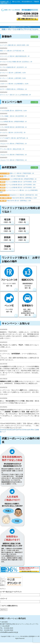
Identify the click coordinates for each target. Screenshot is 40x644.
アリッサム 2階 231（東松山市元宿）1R (12, 149)
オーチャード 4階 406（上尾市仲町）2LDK (13, 78)
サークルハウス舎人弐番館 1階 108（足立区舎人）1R (16, 62)
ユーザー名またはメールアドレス (11, 592)
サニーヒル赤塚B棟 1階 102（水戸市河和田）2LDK (21, 182)
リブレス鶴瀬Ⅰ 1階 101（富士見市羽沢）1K (13, 116)
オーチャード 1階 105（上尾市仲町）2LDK (13, 73)
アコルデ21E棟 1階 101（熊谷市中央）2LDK (13, 111)
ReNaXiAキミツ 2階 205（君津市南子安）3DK (24, 195)
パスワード (4, 599)
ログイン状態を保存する (10, 606)
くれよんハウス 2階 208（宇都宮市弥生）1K (13, 155)
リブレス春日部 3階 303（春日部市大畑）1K (13, 127)
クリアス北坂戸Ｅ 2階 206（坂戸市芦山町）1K (14, 138)
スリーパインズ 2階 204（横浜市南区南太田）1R (15, 56)
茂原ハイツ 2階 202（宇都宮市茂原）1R (22, 173)
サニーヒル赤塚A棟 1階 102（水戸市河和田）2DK (21, 185)
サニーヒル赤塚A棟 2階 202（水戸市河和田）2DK (21, 187)
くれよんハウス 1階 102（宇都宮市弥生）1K (13, 160)
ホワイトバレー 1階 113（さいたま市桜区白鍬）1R (15, 95)
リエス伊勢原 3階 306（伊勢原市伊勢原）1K (23, 179)
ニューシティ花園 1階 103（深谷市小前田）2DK (14, 45)
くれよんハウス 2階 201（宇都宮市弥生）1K (13, 144)
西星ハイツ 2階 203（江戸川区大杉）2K (12, 51)
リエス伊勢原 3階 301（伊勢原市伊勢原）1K (13, 122)
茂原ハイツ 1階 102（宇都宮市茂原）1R (16, 176)
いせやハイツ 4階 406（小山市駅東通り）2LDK (14, 84)
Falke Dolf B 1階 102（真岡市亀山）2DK (19, 201)
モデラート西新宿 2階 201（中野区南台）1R (13, 89)
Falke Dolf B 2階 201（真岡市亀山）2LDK (24, 198)
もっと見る (34, 37)
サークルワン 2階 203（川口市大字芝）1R (13, 133)
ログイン (4, 609)
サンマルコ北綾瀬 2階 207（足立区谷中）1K (13, 67)
